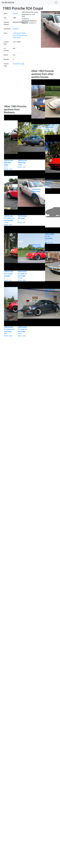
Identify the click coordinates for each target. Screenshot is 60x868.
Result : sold (37, 139)
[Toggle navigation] (56, 3)
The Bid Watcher (8, 3)
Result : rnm (37, 248)
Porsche (15, 13)
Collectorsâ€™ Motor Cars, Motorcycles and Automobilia (20, 35)
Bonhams (16, 29)
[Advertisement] (17, 87)
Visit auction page (19, 64)
